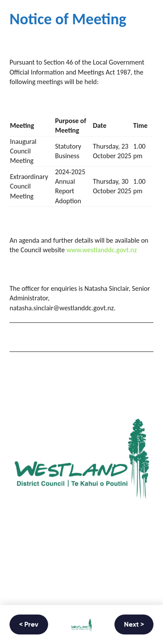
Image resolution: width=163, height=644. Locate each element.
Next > (134, 625)
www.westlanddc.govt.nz (101, 250)
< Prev (29, 625)
